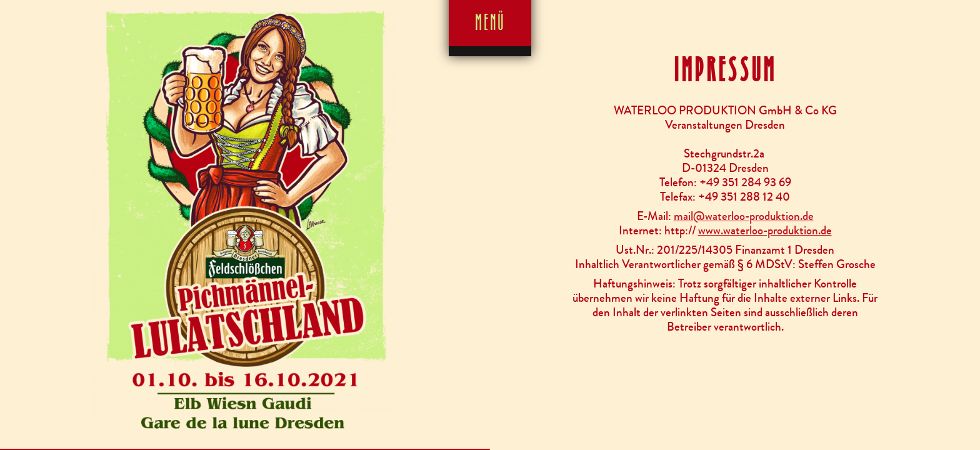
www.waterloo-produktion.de (765, 231)
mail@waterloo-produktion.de (744, 216)
